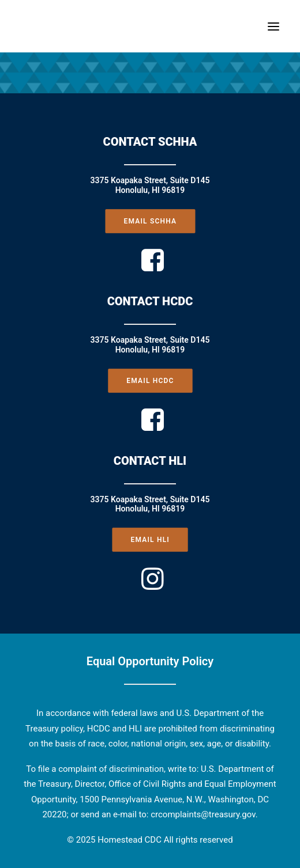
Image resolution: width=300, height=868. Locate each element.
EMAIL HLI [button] (150, 540)
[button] (273, 26)
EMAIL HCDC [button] (150, 380)
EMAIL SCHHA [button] (150, 221)
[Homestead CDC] (37, 26)
